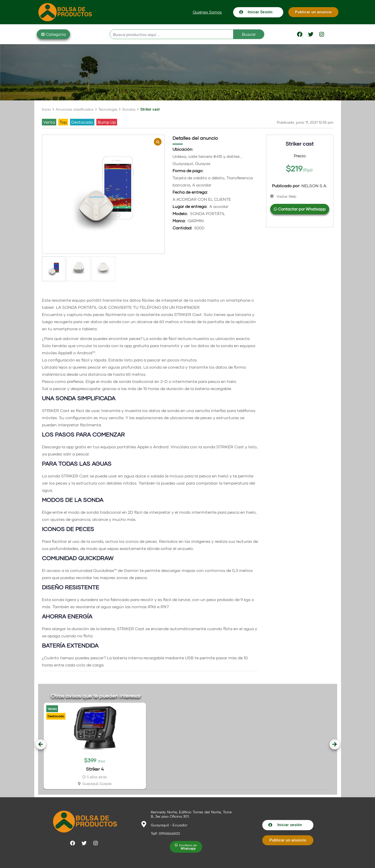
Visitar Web (286, 196)
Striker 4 (95, 769)
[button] (207, 12)
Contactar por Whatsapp (300, 209)
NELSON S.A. (300, 186)
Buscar (249, 34)
